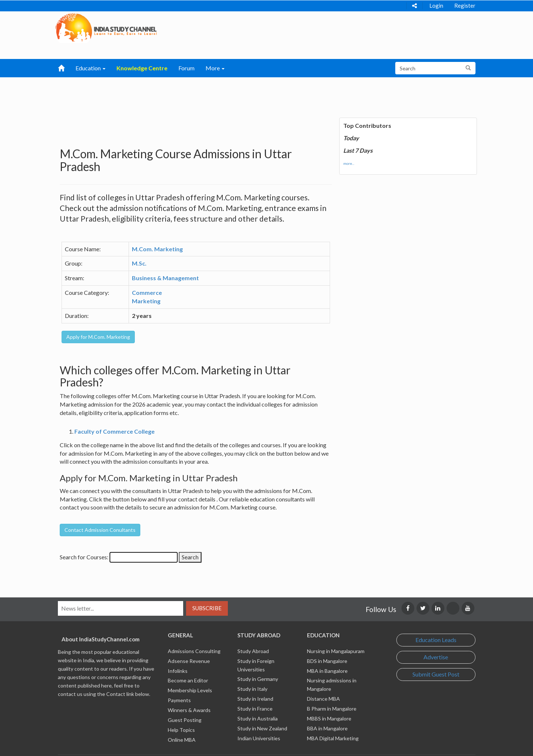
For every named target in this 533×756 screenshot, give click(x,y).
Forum (186, 68)
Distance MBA (323, 699)
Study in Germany (258, 679)
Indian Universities (259, 738)
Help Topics (181, 730)
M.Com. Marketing (157, 249)
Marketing (146, 301)
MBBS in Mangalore (329, 718)
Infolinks (178, 671)
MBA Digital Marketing (333, 738)
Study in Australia (258, 718)
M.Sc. (139, 263)
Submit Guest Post (436, 674)
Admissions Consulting (194, 651)
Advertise (436, 657)
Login (436, 5)
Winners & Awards (189, 710)
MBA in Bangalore (327, 671)
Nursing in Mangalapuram (336, 651)
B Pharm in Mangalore (332, 709)
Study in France (255, 709)
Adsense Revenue (189, 661)
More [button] (215, 68)
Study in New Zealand (262, 728)
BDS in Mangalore (327, 661)
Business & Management (165, 278)
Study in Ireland (255, 699)
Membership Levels (190, 690)
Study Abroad (253, 651)
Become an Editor (188, 680)
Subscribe (207, 608)
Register (465, 5)
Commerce (147, 292)
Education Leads (436, 640)
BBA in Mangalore (327, 728)
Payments (179, 700)
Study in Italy (252, 689)
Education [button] (90, 68)
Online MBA (182, 740)
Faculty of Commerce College (114, 431)
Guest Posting (185, 720)
